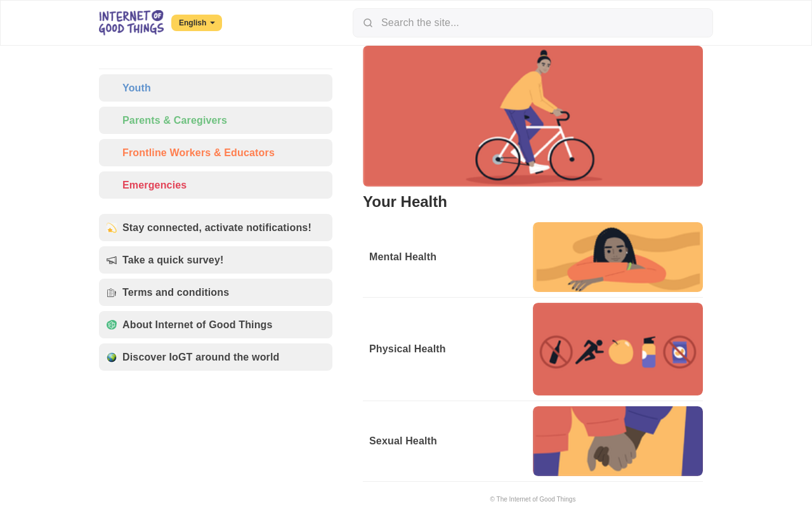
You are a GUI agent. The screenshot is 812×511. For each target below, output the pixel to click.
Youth (129, 88)
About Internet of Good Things (190, 325)
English (197, 23)
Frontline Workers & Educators (191, 153)
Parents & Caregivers (167, 120)
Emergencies (147, 185)
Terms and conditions (168, 292)
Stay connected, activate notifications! (209, 228)
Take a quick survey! (165, 260)
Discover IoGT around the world (193, 357)
